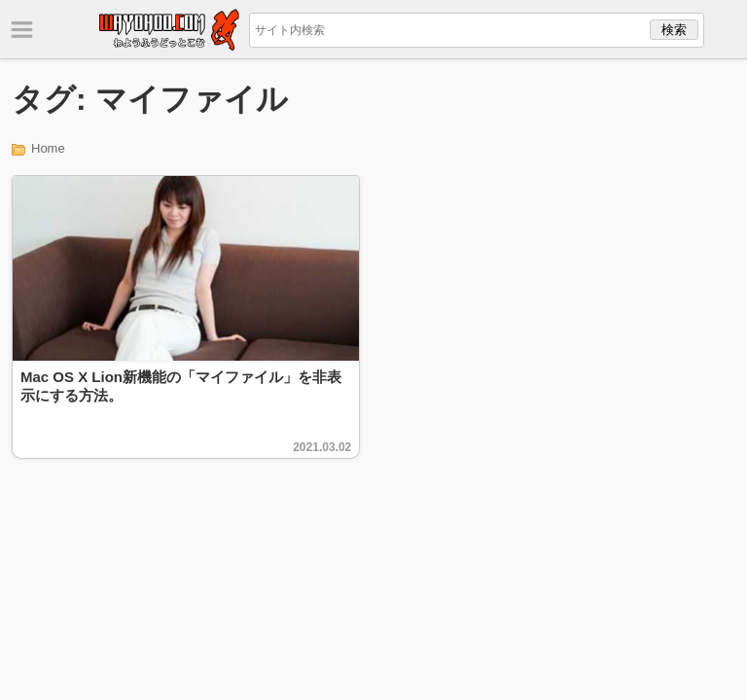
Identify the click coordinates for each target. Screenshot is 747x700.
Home (48, 148)
